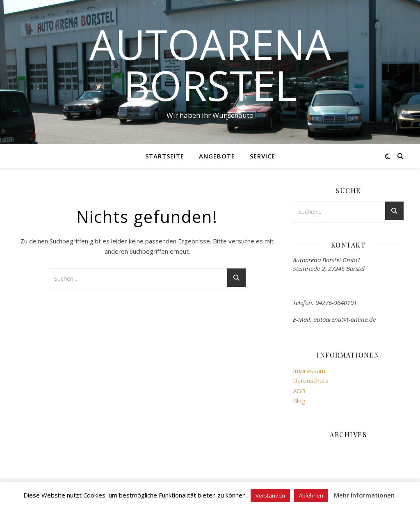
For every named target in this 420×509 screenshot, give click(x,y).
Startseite (165, 156)
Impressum (309, 371)
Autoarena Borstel (210, 64)
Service (262, 156)
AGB (299, 391)
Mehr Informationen (364, 495)
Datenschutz (311, 381)
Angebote (217, 156)
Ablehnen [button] (311, 495)
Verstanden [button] (270, 495)
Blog (299, 401)
